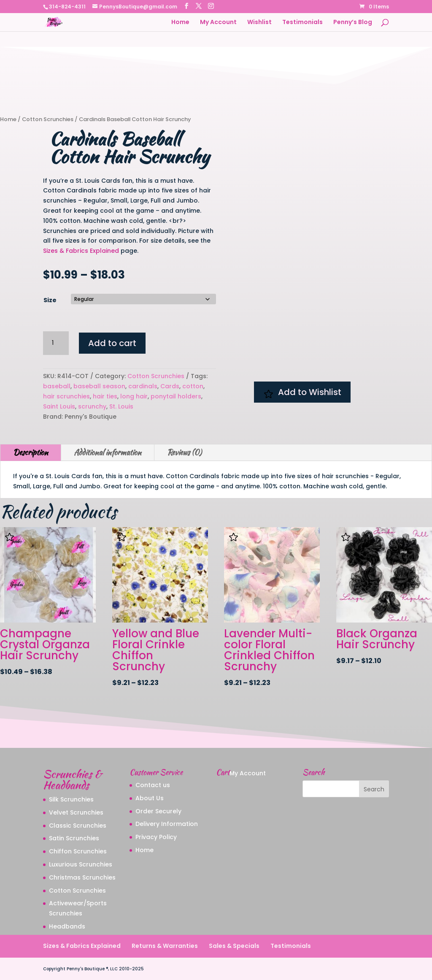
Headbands (67, 926)
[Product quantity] (56, 343)
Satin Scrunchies (74, 838)
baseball (57, 386)
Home (180, 23)
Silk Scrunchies (71, 799)
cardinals (143, 386)
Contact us (153, 785)
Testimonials (302, 23)
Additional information (108, 452)
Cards (170, 386)
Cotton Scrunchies (48, 119)
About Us (150, 798)
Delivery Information (167, 824)
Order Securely (158, 811)
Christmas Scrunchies (82, 877)
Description (31, 452)
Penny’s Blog (353, 23)
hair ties (105, 396)
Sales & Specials (234, 946)
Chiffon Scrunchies (78, 851)
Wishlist (259, 23)
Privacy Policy (156, 837)
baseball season (99, 386)
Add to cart (112, 343)
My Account (218, 23)
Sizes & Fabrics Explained (81, 251)
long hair (134, 396)
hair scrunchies (66, 396)
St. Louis (121, 406)
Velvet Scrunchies (76, 812)
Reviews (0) (184, 452)
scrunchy (92, 406)
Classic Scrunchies (78, 826)
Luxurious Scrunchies (81, 864)
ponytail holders (176, 396)
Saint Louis (59, 406)
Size (50, 300)
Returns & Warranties (165, 946)
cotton (193, 386)
